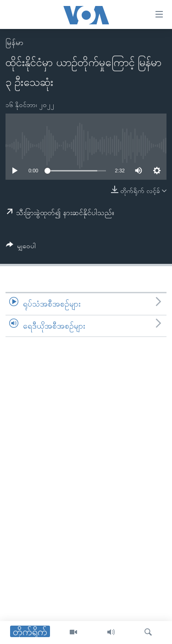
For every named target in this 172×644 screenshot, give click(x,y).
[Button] (21, 248)
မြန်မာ (14, 43)
